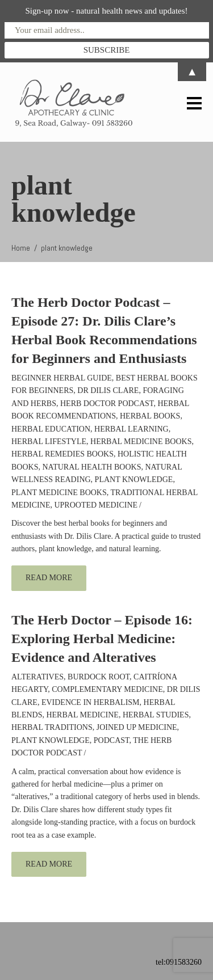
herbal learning (131, 429)
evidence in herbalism (91, 702)
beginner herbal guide (62, 378)
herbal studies (156, 715)
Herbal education (51, 429)
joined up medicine (137, 727)
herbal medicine (82, 715)
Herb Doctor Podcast (107, 404)
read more (49, 578)
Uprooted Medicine (96, 505)
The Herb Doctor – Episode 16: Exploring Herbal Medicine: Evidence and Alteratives (102, 639)
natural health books (91, 467)
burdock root (99, 677)
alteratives (37, 677)
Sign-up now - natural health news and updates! (106, 11)
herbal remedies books (62, 454)
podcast (112, 740)
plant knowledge (134, 480)
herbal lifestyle (49, 442)
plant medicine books (59, 493)
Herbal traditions (52, 727)
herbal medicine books (141, 442)
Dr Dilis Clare (108, 390)
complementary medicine (107, 689)
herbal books (150, 416)
